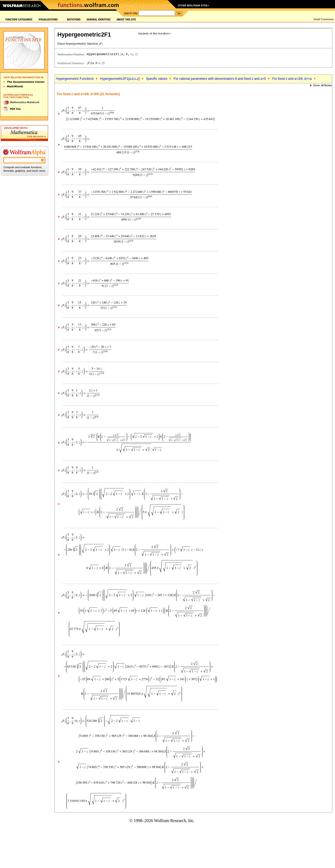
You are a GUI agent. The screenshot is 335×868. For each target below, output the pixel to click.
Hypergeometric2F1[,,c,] (120, 79)
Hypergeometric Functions (75, 79)
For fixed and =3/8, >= (292, 79)
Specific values (156, 79)
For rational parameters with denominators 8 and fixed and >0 (220, 79)
